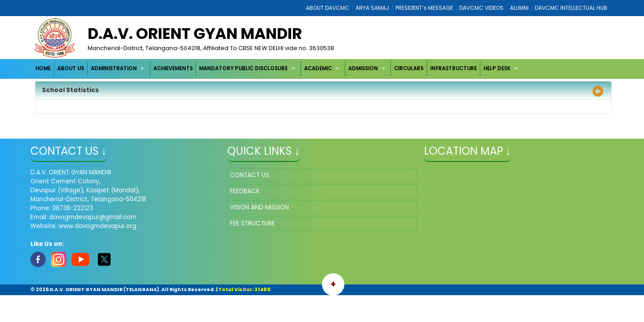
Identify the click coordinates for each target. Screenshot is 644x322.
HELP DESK (497, 68)
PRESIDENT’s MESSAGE (424, 8)
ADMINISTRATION (114, 68)
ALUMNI (519, 8)
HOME (43, 68)
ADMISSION (363, 68)
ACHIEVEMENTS (173, 68)
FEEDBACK (245, 191)
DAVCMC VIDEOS (481, 8)
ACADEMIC (318, 68)
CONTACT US (250, 175)
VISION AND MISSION (259, 207)
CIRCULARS (409, 68)
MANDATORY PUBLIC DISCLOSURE (243, 68)
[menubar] (278, 69)
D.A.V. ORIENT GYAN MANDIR (195, 34)
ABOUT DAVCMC (328, 8)
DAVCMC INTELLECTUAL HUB (571, 8)
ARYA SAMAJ (372, 8)
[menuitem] (44, 69)
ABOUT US (71, 68)
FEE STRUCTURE (252, 223)
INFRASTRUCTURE (453, 68)
